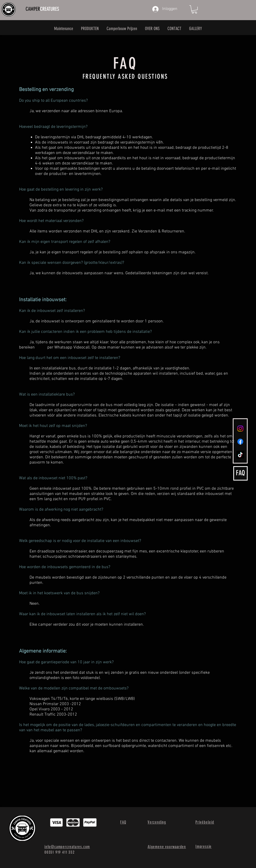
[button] (194, 9)
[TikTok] (240, 455)
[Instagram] (240, 429)
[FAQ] (240, 473)
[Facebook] (240, 442)
